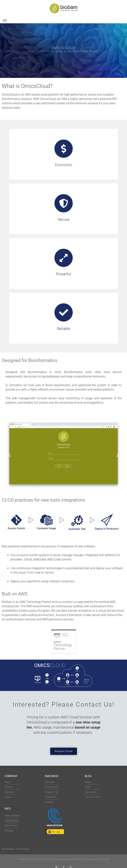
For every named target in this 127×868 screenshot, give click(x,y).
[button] (10, 455)
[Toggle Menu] (5, 21)
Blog (88, 776)
